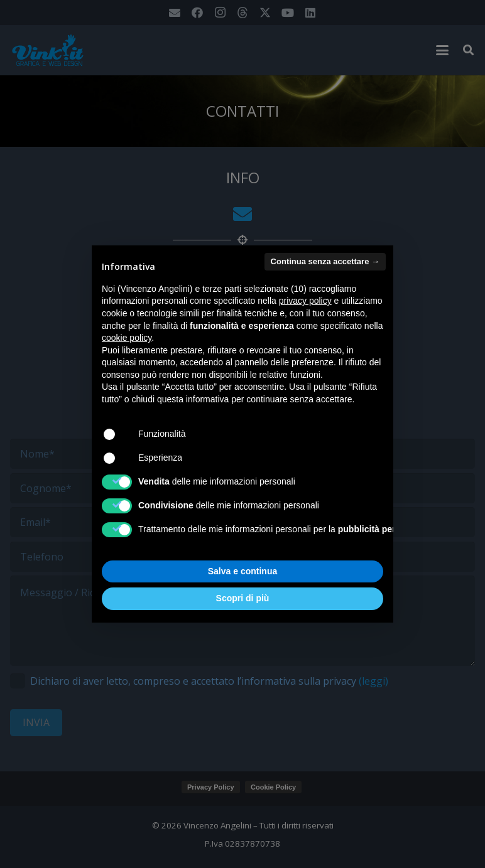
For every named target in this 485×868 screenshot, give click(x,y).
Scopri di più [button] (243, 598)
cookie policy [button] (127, 338)
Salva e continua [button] (242, 571)
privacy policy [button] (305, 301)
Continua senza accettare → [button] (325, 261)
